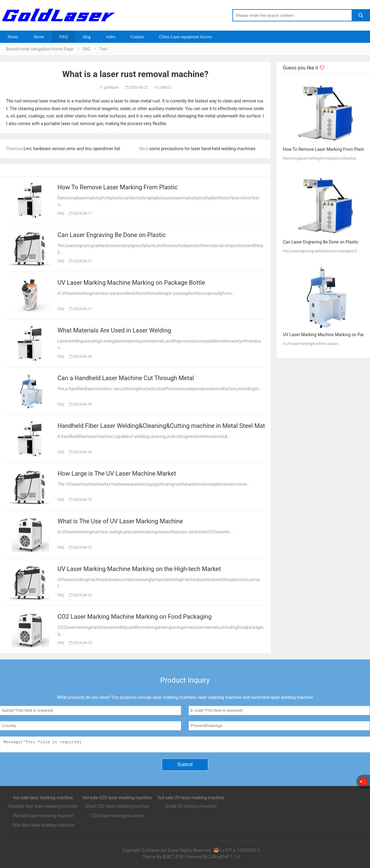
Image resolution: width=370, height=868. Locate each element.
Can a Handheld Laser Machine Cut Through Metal (126, 378)
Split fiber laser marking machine (43, 827)
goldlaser (109, 87)
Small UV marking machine (191, 808)
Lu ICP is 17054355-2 (237, 852)
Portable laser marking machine (43, 818)
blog (87, 37)
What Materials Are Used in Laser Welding (114, 330)
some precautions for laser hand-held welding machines (202, 149)
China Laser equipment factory (186, 37)
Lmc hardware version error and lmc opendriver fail (72, 149)
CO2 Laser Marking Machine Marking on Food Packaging (135, 617)
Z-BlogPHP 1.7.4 (224, 859)
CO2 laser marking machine (117, 818)
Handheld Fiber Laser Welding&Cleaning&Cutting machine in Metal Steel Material (167, 426)
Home (13, 37)
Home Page (63, 49)
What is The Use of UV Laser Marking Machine (120, 521)
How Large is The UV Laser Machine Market (117, 473)
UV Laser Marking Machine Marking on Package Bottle (131, 283)
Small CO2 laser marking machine (117, 808)
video (111, 37)
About (39, 37)
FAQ (63, 37)
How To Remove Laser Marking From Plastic (118, 187)
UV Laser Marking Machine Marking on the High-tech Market (139, 569)
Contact (137, 37)
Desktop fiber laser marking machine (43, 808)
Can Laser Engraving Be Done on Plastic (112, 235)
